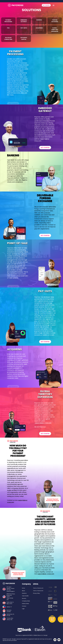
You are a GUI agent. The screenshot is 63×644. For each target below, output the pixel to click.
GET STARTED (46, 5)
